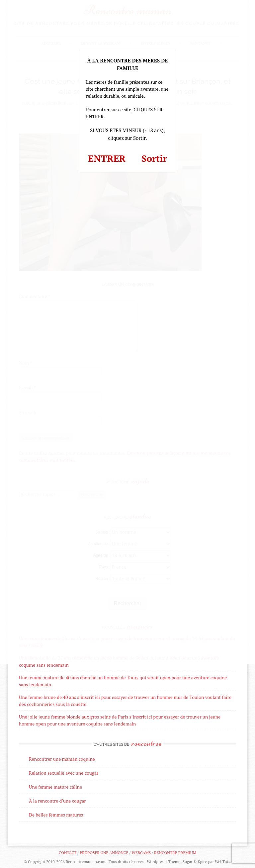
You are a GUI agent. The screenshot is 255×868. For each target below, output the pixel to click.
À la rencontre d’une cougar (57, 801)
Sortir (154, 158)
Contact (68, 853)
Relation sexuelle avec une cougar (64, 773)
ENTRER (107, 158)
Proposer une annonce (104, 853)
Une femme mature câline (55, 787)
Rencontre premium (175, 853)
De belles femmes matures (56, 815)
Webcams (141, 853)
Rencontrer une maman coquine (62, 759)
